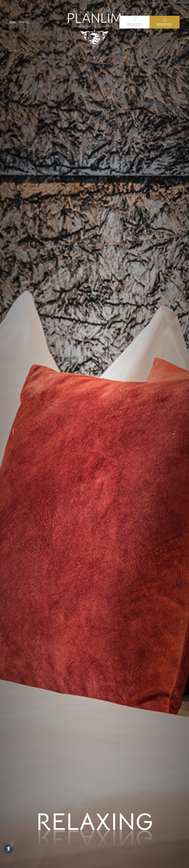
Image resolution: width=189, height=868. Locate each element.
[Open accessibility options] (8, 849)
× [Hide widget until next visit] (12, 845)
